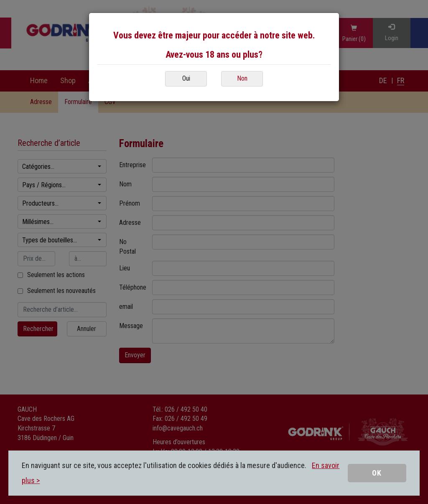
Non (242, 78)
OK (377, 473)
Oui (186, 78)
